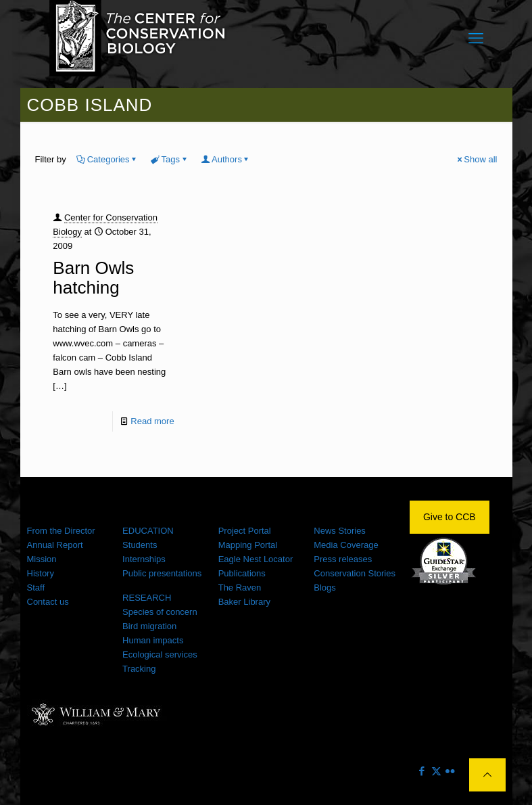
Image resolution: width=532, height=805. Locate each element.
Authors (226, 159)
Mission (42, 559)
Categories (107, 159)
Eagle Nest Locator (256, 559)
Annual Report (55, 545)
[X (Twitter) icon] (436, 771)
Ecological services (160, 654)
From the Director (61, 531)
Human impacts (153, 640)
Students (140, 545)
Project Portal (245, 531)
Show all (476, 159)
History (41, 573)
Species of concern (160, 612)
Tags (170, 159)
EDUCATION (148, 531)
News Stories (340, 531)
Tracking (139, 669)
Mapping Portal (248, 545)
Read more (152, 421)
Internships (144, 559)
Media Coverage (346, 545)
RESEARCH (147, 598)
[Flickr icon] (451, 771)
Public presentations (162, 573)
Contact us (48, 602)
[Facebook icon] (422, 771)
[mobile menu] (476, 39)
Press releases (343, 559)
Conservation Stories (355, 573)
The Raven (240, 588)
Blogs (325, 588)
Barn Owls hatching (93, 278)
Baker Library (244, 602)
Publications (242, 573)
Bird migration (149, 626)
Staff (36, 588)
